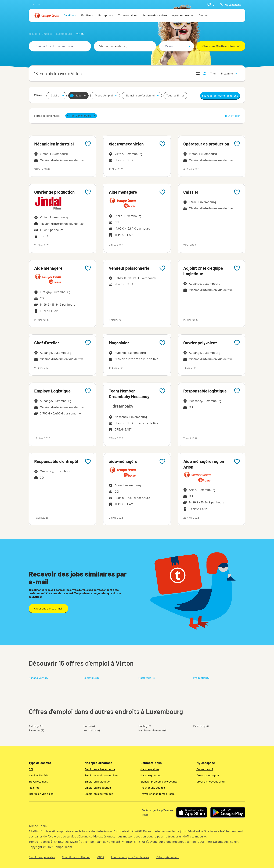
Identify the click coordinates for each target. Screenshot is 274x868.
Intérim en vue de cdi (41, 794)
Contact (204, 15)
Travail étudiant (38, 781)
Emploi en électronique (99, 794)
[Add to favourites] (88, 144)
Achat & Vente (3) (39, 678)
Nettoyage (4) (147, 678)
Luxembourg (64, 34)
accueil (33, 34)
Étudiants (87, 15)
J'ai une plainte (150, 769)
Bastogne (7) (36, 730)
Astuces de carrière (155, 15)
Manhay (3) (145, 726)
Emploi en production (98, 787)
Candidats (70, 15)
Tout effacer (232, 116)
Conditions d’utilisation (76, 857)
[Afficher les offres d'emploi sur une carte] (204, 73)
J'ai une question (151, 775)
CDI (31, 769)
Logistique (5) (92, 678)
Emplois (47, 34)
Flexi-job (34, 787)
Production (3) (202, 678)
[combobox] (60, 46)
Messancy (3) (201, 726)
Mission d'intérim (39, 775)
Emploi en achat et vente (100, 769)
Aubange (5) (36, 726)
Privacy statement (167, 857)
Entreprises (106, 15)
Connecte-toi (205, 769)
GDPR (101, 857)
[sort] (228, 71)
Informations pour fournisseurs (130, 857)
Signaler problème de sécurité (159, 781)
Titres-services (128, 15)
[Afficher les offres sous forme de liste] (198, 73)
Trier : (214, 73)
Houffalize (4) (92, 730)
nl (35, 5)
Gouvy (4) (89, 726)
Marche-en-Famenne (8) (153, 730)
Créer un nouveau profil (211, 781)
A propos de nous (183, 15)
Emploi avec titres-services (101, 775)
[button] (94, 116)
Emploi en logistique (97, 781)
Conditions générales (42, 857)
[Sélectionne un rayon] (176, 46)
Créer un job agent (208, 775)
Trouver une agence (153, 787)
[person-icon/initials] (230, 5)
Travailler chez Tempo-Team (158, 794)
